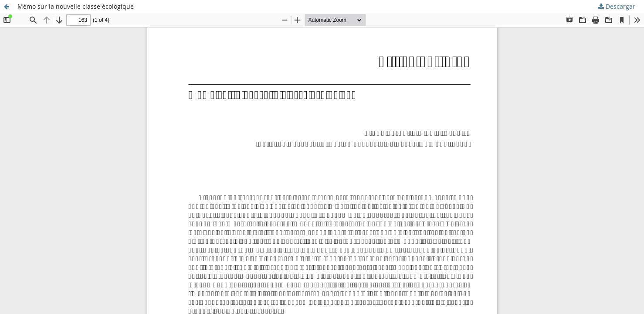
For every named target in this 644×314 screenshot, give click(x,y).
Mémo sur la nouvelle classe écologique (76, 6)
